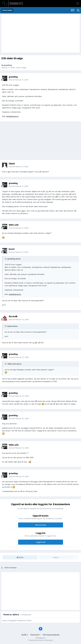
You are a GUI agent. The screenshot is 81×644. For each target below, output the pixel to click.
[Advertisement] (32, 34)
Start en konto (41, 525)
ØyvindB (13, 316)
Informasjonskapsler (51, 635)
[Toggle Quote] (6, 259)
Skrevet (19, 80)
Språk (25, 635)
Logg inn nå (41, 542)
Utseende (35, 635)
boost (12, 249)
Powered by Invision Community (41, 640)
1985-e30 (14, 225)
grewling (8, 65)
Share (20, 557)
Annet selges (21, 68)
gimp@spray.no (12, 116)
